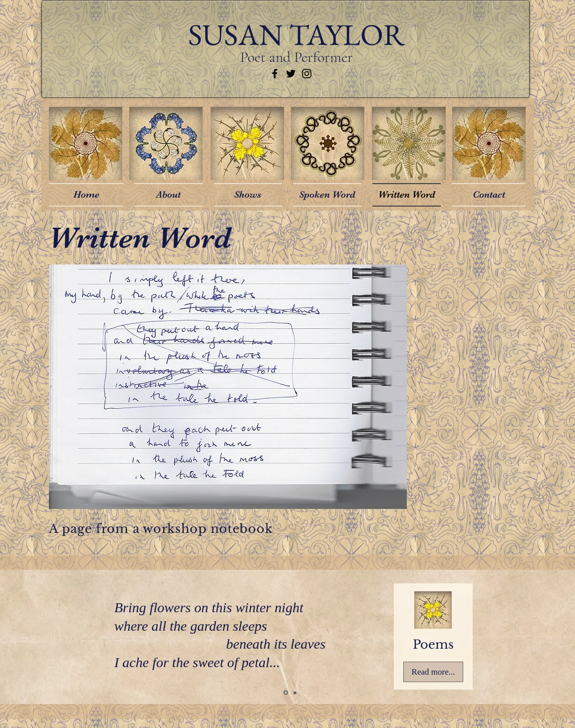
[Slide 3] (295, 693)
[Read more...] (433, 672)
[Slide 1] (286, 693)
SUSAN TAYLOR (296, 34)
